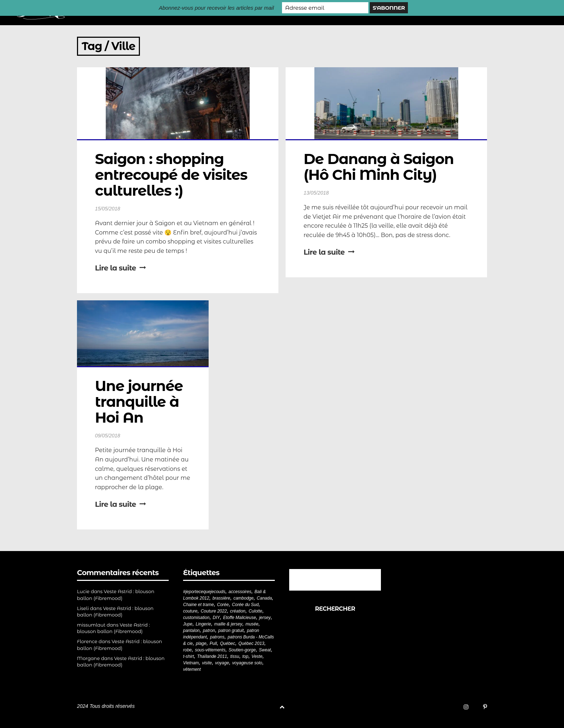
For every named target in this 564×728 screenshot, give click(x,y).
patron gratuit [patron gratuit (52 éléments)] (231, 631)
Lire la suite (120, 268)
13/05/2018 (316, 193)
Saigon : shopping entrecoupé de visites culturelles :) (173, 175)
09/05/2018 (108, 436)
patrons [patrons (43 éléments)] (217, 637)
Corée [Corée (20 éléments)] (223, 605)
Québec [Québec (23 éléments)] (228, 643)
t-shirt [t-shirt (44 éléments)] (188, 656)
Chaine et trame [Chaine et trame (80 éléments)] (198, 605)
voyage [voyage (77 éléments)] (222, 663)
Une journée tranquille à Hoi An (141, 402)
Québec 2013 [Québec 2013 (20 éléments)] (251, 643)
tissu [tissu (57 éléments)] (235, 656)
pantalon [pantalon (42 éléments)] (191, 631)
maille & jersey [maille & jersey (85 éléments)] (228, 624)
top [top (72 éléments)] (245, 656)
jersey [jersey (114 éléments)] (265, 618)
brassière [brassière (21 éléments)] (221, 598)
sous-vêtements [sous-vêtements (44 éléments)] (210, 650)
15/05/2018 (108, 209)
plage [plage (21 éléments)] (201, 643)
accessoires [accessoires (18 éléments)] (240, 592)
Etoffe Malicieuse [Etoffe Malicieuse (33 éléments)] (239, 618)
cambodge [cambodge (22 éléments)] (244, 598)
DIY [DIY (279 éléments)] (216, 618)
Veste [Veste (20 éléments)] (257, 656)
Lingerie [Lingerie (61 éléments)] (203, 624)
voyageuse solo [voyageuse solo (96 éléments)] (247, 663)
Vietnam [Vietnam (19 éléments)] (191, 663)
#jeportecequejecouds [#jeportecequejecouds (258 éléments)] (204, 592)
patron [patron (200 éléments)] (209, 631)
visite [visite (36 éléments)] (207, 663)
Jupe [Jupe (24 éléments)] (188, 624)
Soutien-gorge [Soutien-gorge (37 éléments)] (242, 650)
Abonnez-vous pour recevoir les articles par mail (216, 8)
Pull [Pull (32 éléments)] (213, 643)
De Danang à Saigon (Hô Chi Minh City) (380, 167)
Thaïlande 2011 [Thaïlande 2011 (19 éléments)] (212, 656)
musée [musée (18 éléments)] (252, 624)
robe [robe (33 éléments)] (187, 650)
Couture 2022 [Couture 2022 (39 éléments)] (214, 611)
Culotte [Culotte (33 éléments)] (255, 611)
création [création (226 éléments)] (238, 611)
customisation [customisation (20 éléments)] (196, 618)
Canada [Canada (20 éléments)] (264, 598)
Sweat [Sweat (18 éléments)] (265, 650)
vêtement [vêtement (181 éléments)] (192, 669)
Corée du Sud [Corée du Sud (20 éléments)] (245, 605)
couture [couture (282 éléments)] (190, 611)
